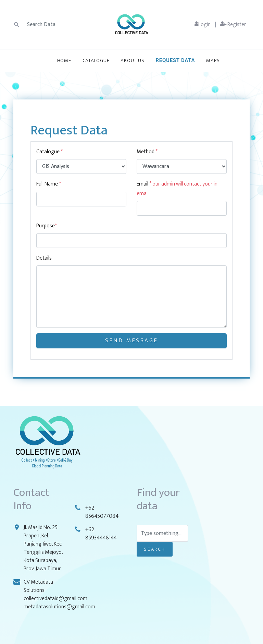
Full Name (49, 184)
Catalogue (96, 61)
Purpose (46, 226)
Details (44, 258)
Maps (213, 61)
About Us (132, 61)
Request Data (175, 60)
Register (233, 25)
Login (203, 25)
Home (64, 61)
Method (147, 152)
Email (177, 189)
